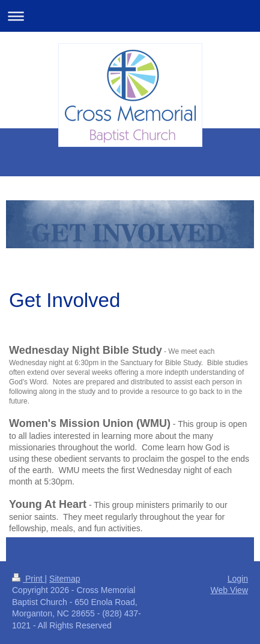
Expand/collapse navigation (130, 16)
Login (238, 579)
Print (29, 579)
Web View (229, 590)
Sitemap (65, 579)
